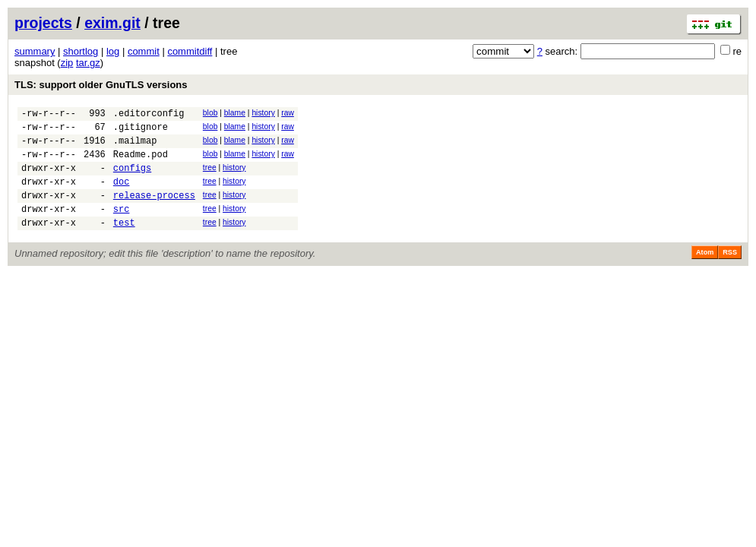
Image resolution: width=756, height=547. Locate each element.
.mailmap (135, 147)
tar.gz (88, 63)
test (124, 243)
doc (122, 195)
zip (67, 63)
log (113, 51)
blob (210, 113)
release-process (154, 211)
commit (144, 51)
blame (235, 113)
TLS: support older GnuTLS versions (101, 85)
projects (43, 23)
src (122, 227)
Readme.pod (141, 163)
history (263, 113)
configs (132, 179)
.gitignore (141, 131)
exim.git (112, 23)
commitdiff (190, 51)
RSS (730, 273)
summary (35, 51)
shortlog (81, 51)
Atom (705, 273)
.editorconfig (149, 115)
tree (210, 177)
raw (288, 113)
